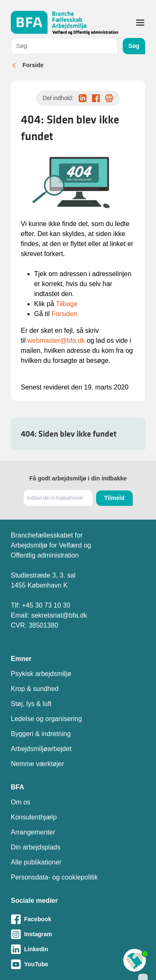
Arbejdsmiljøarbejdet (41, 749)
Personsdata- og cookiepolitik (54, 877)
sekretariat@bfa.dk (59, 615)
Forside (33, 65)
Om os (21, 802)
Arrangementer (33, 832)
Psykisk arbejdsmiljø (41, 674)
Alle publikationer (36, 862)
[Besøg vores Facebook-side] (78, 919)
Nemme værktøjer (37, 764)
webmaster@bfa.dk (56, 340)
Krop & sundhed (35, 689)
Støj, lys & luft (31, 704)
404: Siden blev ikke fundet (69, 434)
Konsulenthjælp (34, 817)
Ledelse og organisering (46, 719)
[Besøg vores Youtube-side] (78, 964)
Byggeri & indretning (41, 734)
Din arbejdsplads (36, 847)
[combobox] (64, 46)
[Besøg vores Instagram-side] (78, 934)
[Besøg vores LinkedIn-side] (78, 949)
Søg (134, 46)
